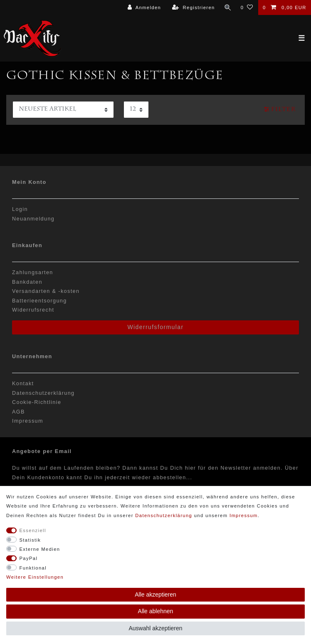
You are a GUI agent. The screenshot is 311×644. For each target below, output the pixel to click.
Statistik (30, 540)
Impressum (28, 421)
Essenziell (33, 530)
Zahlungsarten (33, 272)
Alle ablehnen (156, 611)
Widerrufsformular (155, 327)
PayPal (29, 558)
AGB (19, 412)
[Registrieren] (194, 7)
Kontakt (23, 384)
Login (20, 209)
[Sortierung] (63, 110)
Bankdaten (27, 282)
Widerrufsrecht (33, 310)
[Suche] (227, 7)
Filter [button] (280, 109)
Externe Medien (40, 549)
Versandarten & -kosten (46, 291)
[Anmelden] (144, 7)
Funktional (33, 568)
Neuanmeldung (33, 219)
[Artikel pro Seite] (136, 110)
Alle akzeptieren (155, 594)
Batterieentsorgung (39, 301)
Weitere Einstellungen (35, 577)
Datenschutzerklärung (43, 393)
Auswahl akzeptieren (155, 628)
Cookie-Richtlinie (37, 402)
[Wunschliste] (247, 7)
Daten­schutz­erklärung (164, 515)
